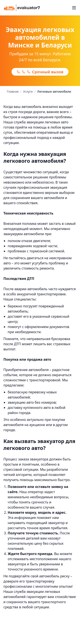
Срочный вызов (40, 72)
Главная (13, 91)
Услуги (28, 91)
